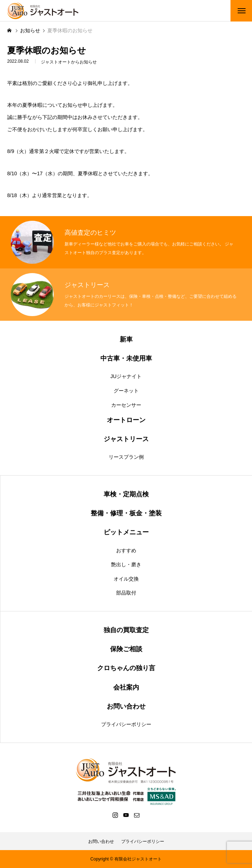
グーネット (126, 391)
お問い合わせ (101, 841)
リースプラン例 (126, 457)
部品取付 (126, 593)
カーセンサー (126, 405)
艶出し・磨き (126, 564)
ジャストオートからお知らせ (69, 62)
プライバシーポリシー (126, 724)
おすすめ (126, 550)
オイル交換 (126, 579)
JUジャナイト (126, 376)
